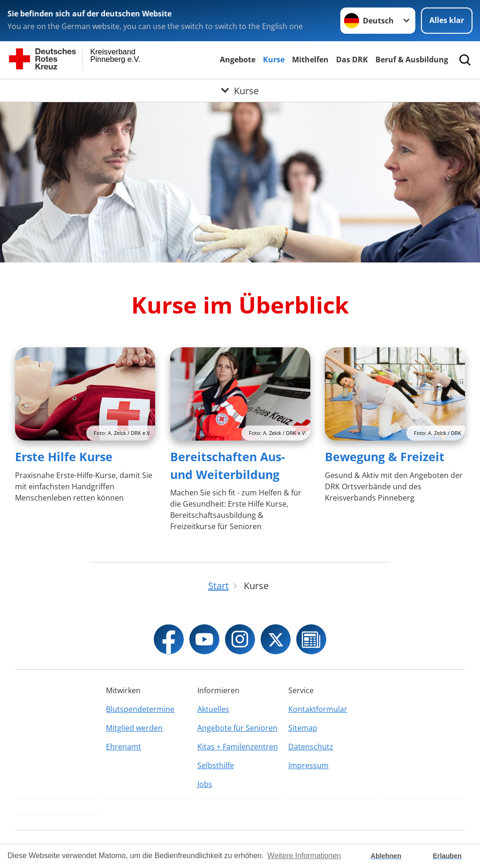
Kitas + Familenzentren (238, 747)
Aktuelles (213, 709)
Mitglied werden (134, 728)
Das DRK (352, 60)
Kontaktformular (318, 709)
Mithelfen (310, 60)
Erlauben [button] (447, 856)
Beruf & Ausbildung (412, 60)
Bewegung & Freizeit (385, 456)
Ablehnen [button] (386, 856)
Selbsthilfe (216, 765)
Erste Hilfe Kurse (64, 456)
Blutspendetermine (140, 709)
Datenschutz (311, 747)
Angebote (238, 60)
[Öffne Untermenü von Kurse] (240, 90)
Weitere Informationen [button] (304, 856)
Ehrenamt (124, 747)
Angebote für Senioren (237, 728)
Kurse (274, 60)
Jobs (205, 784)
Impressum (308, 765)
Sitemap (303, 728)
